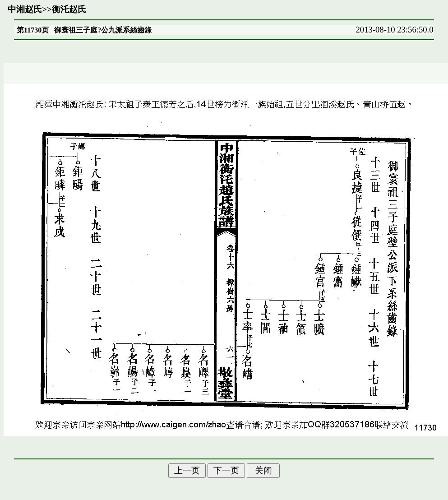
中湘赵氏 (25, 9)
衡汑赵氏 (69, 9)
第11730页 (33, 30)
